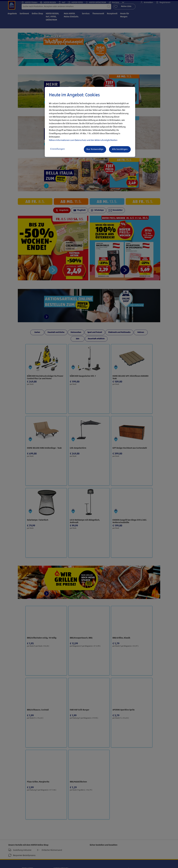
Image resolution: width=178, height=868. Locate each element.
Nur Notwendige (95, 149)
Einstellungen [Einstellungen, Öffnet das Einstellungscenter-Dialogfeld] (58, 149)
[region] (90, 122)
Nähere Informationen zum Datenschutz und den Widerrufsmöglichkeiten (83, 140)
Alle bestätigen (120, 149)
